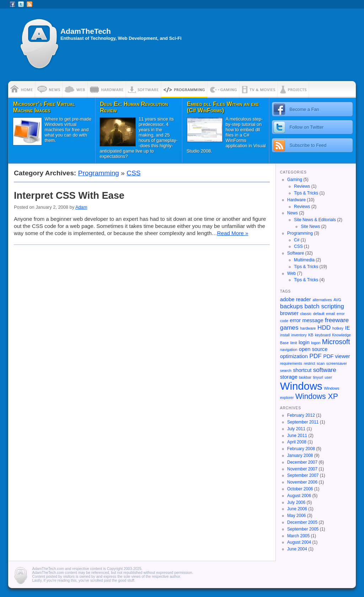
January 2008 (300, 455)
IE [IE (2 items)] (348, 328)
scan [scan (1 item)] (321, 363)
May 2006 (297, 516)
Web (291, 273)
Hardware (296, 200)
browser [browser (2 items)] (289, 313)
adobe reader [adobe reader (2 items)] (296, 299)
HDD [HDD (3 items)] (324, 327)
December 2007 (302, 462)
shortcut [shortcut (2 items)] (302, 370)
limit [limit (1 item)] (294, 343)
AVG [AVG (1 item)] (337, 300)
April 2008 (297, 442)
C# (297, 240)
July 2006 (296, 502)
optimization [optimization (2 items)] (294, 356)
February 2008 (301, 449)
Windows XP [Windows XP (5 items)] (317, 396)
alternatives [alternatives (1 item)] (322, 300)
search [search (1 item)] (286, 371)
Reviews (302, 186)
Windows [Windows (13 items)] (301, 386)
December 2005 (302, 522)
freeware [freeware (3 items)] (337, 320)
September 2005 (303, 529)
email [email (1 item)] (330, 314)
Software (296, 253)
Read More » (233, 233)
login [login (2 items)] (304, 342)
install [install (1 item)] (285, 335)
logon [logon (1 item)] (316, 343)
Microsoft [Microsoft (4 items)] (336, 342)
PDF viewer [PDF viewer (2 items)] (337, 356)
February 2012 (301, 415)
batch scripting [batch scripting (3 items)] (324, 306)
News (293, 213)
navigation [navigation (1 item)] (289, 350)
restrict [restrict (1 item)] (309, 363)
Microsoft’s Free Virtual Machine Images (44, 107)
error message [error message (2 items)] (306, 320)
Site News (310, 226)
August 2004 (299, 542)
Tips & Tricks (306, 193)
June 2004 (297, 549)
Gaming (295, 180)
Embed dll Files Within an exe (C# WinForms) (223, 107)
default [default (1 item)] (319, 314)
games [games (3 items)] (289, 327)
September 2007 (303, 475)
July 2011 (296, 429)
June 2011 (297, 436)
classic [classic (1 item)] (306, 314)
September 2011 (303, 422)
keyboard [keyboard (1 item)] (323, 335)
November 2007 (302, 469)
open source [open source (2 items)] (313, 349)
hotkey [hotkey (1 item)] (338, 328)
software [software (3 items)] (325, 370)
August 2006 (299, 496)
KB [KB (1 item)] (311, 335)
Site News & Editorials (315, 220)
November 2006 (302, 482)
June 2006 (297, 509)
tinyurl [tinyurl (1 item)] (318, 377)
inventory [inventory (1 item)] (299, 335)
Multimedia (304, 260)
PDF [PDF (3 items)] (315, 356)
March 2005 (298, 536)
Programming (99, 173)
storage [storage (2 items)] (289, 377)
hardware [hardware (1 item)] (308, 328)
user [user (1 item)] (328, 377)
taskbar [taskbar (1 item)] (305, 377)
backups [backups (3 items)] (291, 306)
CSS (133, 173)
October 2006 (300, 489)
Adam (81, 207)
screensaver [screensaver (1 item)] (337, 363)
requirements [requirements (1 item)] (291, 363)
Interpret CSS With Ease (69, 195)
